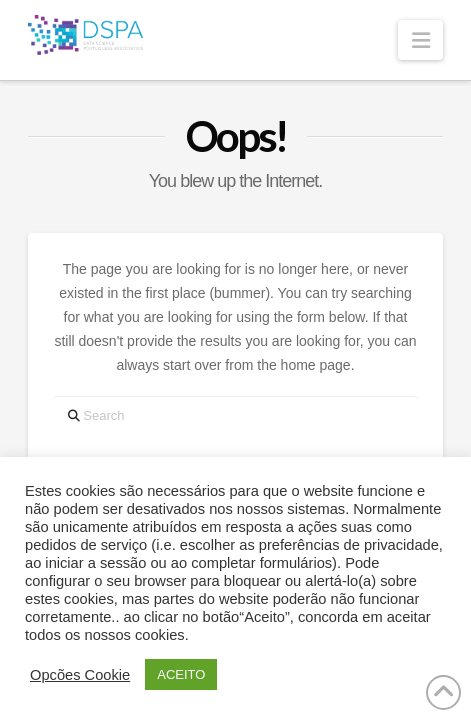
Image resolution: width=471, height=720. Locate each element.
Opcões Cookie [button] (80, 675)
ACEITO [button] (181, 674)
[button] (420, 40)
